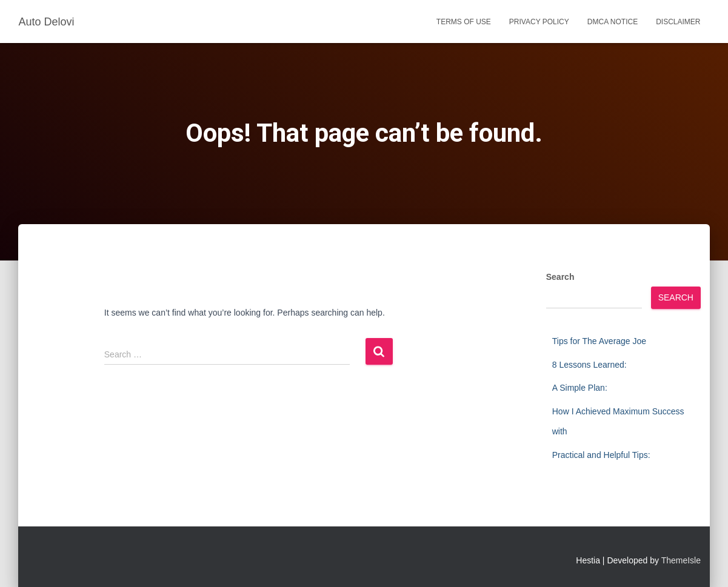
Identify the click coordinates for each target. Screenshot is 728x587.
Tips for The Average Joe (599, 341)
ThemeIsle (681, 560)
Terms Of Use (464, 22)
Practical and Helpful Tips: (601, 455)
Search (560, 277)
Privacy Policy (539, 22)
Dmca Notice (613, 22)
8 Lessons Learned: (589, 365)
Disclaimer (678, 22)
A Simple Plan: (580, 388)
